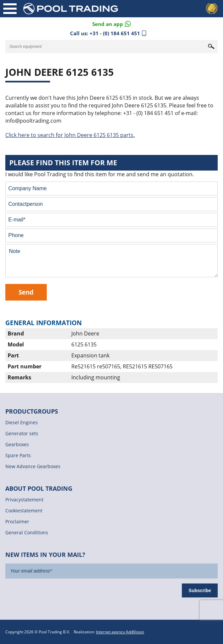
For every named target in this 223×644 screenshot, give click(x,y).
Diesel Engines (22, 422)
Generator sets (22, 433)
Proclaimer (17, 521)
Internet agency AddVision (120, 632)
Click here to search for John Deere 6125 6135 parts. (70, 135)
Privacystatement (24, 500)
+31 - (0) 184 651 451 (115, 33)
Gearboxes (17, 444)
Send (26, 292)
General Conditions (27, 532)
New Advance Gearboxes (33, 466)
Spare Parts (18, 455)
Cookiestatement (24, 511)
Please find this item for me (63, 163)
